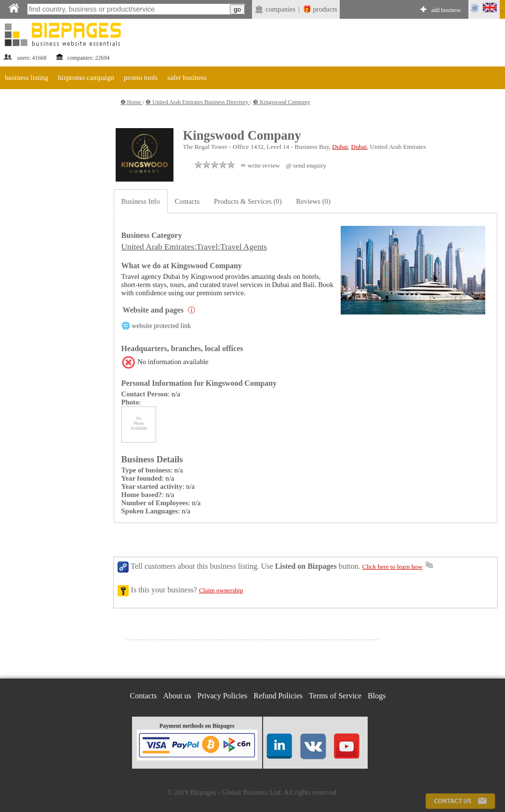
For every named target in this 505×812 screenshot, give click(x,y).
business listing (27, 78)
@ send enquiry (306, 165)
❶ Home (132, 102)
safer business (187, 78)
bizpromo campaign (86, 78)
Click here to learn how (392, 567)
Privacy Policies (223, 696)
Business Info (141, 201)
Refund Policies (278, 696)
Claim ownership (221, 590)
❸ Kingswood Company (282, 102)
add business (446, 10)
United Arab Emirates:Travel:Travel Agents (194, 247)
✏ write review (260, 165)
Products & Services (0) (248, 201)
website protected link (161, 326)
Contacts (187, 201)
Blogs (377, 696)
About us (177, 696)
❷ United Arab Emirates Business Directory (198, 102)
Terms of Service (335, 696)
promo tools (141, 78)
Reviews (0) (313, 201)
